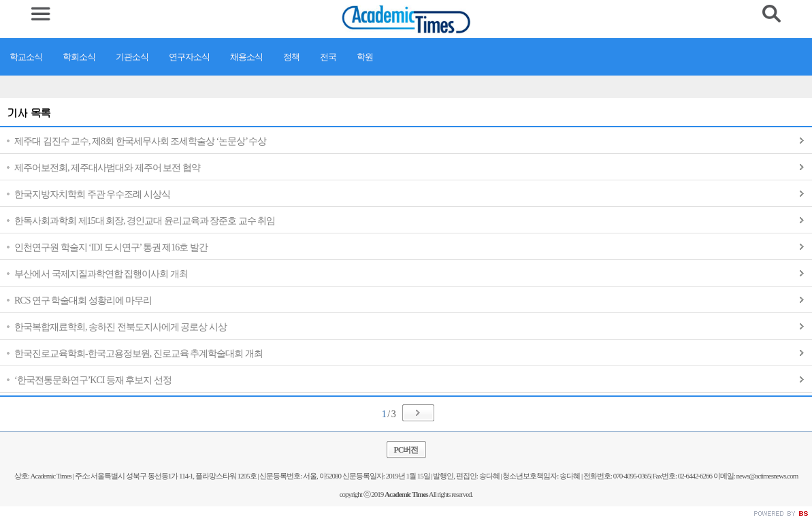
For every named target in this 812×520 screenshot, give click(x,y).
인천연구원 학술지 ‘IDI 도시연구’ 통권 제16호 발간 (111, 247)
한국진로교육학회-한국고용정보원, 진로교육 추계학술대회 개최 (139, 354)
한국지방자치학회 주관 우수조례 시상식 (92, 194)
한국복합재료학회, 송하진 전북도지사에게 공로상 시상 (120, 327)
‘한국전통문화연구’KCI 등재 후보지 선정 (93, 380)
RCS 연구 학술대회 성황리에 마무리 (83, 300)
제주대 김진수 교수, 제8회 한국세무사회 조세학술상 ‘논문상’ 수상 (140, 141)
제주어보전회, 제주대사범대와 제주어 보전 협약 (107, 168)
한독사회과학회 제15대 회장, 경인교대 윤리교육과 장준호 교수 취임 (145, 221)
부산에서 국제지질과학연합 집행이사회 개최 (101, 274)
